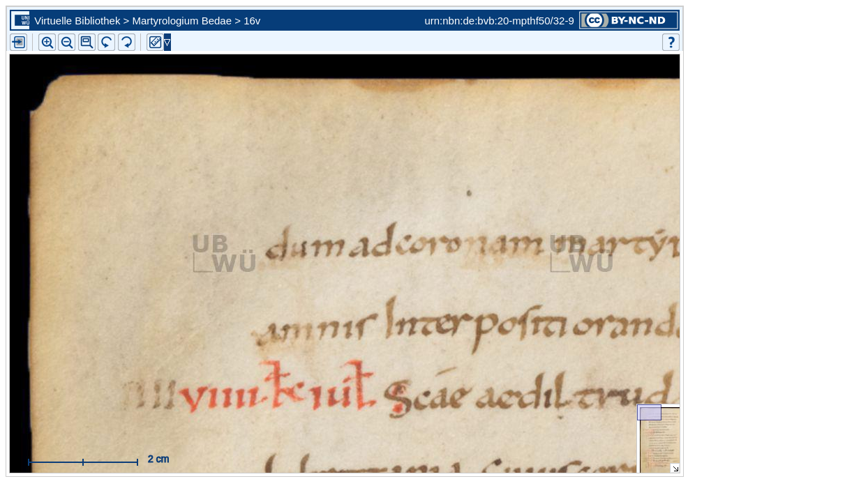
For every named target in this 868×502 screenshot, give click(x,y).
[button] (87, 42)
